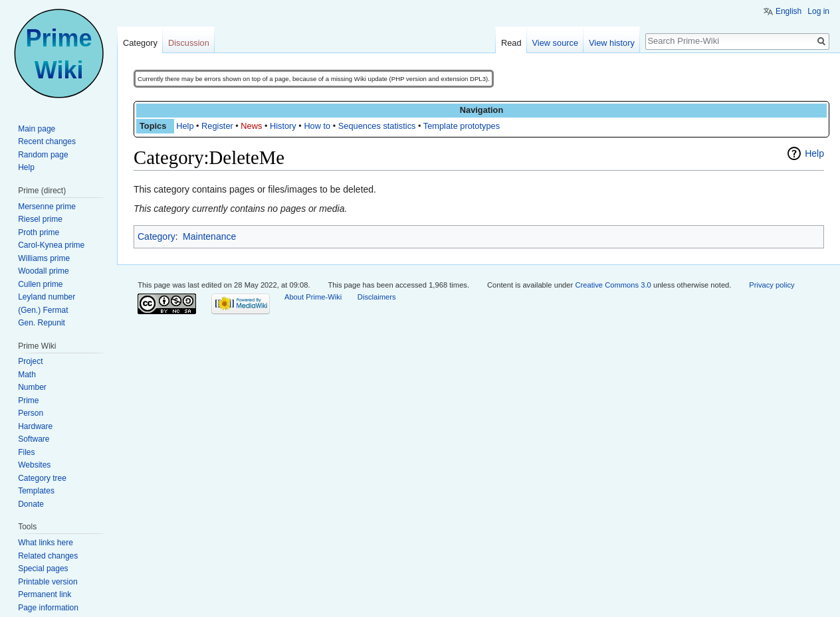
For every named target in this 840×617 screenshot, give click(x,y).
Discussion (189, 43)
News (251, 126)
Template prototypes (462, 126)
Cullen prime (40, 284)
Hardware (35, 426)
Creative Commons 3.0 (613, 285)
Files (26, 452)
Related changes (48, 556)
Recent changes (47, 141)
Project (30, 361)
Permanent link (45, 594)
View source (555, 43)
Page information (48, 608)
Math (27, 375)
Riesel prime (40, 219)
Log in (818, 11)
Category (157, 236)
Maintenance (209, 236)
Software (34, 439)
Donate (31, 504)
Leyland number (47, 297)
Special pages (43, 569)
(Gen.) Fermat (43, 310)
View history (612, 43)
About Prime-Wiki (313, 297)
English (788, 11)
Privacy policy (772, 285)
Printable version (48, 582)
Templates (36, 491)
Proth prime (39, 232)
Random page (43, 155)
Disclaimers (377, 297)
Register (217, 126)
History (283, 126)
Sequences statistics (377, 126)
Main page (37, 129)
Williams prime (44, 258)
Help (185, 126)
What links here (46, 543)
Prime (28, 400)
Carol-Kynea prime (51, 245)
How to (317, 126)
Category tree (42, 478)
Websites (34, 465)
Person (31, 413)
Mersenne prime (47, 207)
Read (511, 43)
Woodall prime (43, 271)
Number (32, 387)
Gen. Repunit (42, 323)
